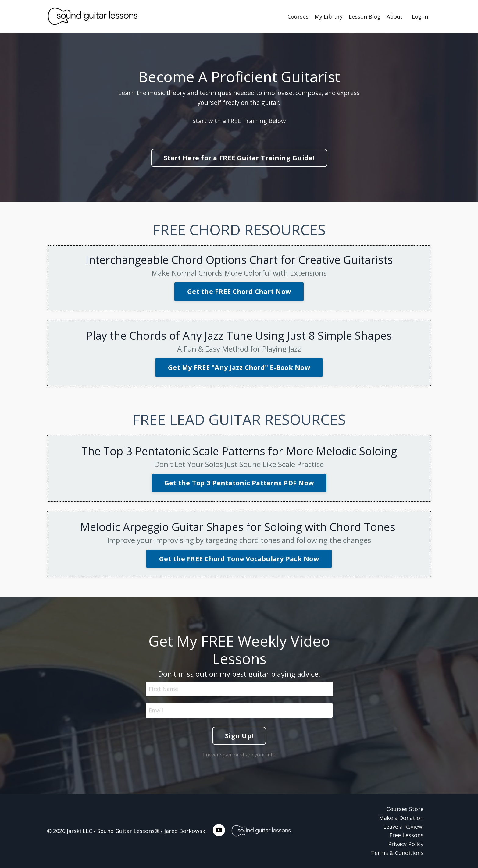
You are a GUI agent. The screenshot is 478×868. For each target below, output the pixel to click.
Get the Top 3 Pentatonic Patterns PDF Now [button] (239, 483)
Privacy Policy (406, 844)
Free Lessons (406, 835)
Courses (298, 16)
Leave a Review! (403, 827)
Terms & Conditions (397, 853)
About (395, 16)
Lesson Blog (365, 16)
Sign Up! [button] (239, 735)
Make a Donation (401, 818)
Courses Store (405, 809)
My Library (329, 16)
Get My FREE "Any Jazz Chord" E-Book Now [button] (239, 367)
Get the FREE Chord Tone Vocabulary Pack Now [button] (239, 559)
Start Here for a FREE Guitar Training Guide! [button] (239, 158)
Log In (420, 16)
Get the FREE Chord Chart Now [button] (239, 291)
